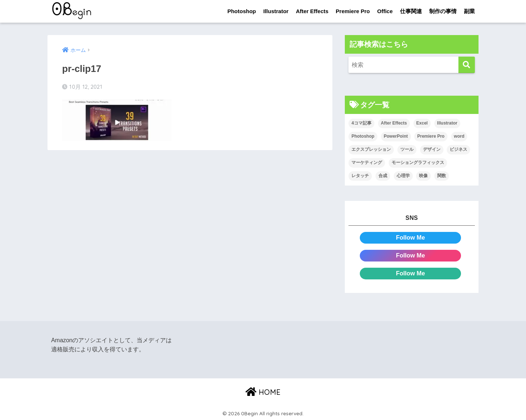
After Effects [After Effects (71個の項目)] (394, 123)
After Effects (312, 11)
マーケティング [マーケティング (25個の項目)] (367, 163)
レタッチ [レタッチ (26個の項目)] (360, 176)
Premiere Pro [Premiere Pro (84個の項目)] (431, 137)
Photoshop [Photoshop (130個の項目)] (363, 137)
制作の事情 (443, 11)
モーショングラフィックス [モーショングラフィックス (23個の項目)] (418, 163)
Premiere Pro (353, 11)
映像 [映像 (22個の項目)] (423, 176)
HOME (263, 391)
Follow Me (410, 238)
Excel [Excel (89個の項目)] (422, 123)
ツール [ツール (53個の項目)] (407, 150)
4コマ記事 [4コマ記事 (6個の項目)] (361, 123)
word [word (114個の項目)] (459, 137)
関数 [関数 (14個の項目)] (442, 176)
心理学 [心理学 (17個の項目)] (403, 176)
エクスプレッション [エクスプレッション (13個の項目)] (371, 150)
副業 (469, 11)
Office (385, 11)
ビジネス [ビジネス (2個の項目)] (458, 150)
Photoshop (241, 11)
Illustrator (276, 11)
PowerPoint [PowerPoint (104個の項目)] (396, 137)
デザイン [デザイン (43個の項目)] (432, 150)
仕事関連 (411, 11)
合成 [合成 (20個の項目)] (383, 176)
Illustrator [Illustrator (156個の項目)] (447, 123)
